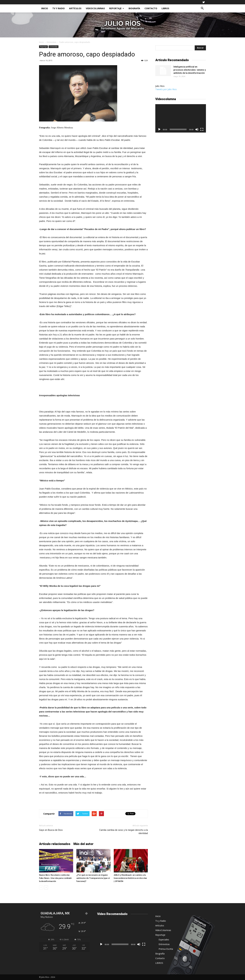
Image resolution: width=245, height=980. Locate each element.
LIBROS (165, 8)
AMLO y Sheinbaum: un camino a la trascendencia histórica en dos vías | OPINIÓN (130, 878)
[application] (181, 118)
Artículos (75, 8)
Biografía (134, 8)
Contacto (151, 8)
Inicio (45, 8)
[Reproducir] (159, 129)
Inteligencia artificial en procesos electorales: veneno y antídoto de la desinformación (190, 70)
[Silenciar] (197, 129)
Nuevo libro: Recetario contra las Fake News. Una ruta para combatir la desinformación (55, 878)
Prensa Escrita (166, 949)
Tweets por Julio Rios (166, 89)
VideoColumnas (95, 8)
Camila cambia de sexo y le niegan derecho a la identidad (124, 832)
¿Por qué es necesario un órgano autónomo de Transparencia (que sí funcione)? (93, 878)
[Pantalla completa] (202, 129)
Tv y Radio (59, 8)
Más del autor (83, 844)
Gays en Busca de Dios (51, 830)
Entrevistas (51, 42)
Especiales (164, 940)
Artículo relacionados (55, 844)
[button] (202, 8)
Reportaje (117, 8)
